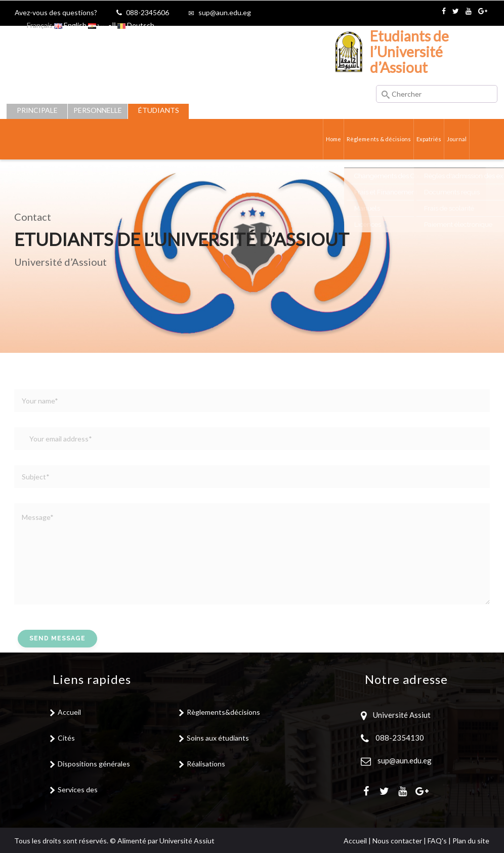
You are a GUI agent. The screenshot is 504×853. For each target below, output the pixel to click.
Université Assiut (401, 715)
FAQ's (437, 841)
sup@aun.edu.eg (225, 12)
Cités (66, 738)
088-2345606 (148, 12)
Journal (456, 139)
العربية (102, 25)
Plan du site (471, 841)
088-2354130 (400, 738)
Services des (78, 789)
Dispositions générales (94, 764)
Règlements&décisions (223, 712)
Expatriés (426, 139)
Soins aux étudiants (218, 738)
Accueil (69, 712)
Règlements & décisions (372, 139)
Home (324, 139)
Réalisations (206, 764)
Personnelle (98, 110)
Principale (37, 110)
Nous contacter (397, 841)
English (70, 25)
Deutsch (136, 25)
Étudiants (159, 110)
